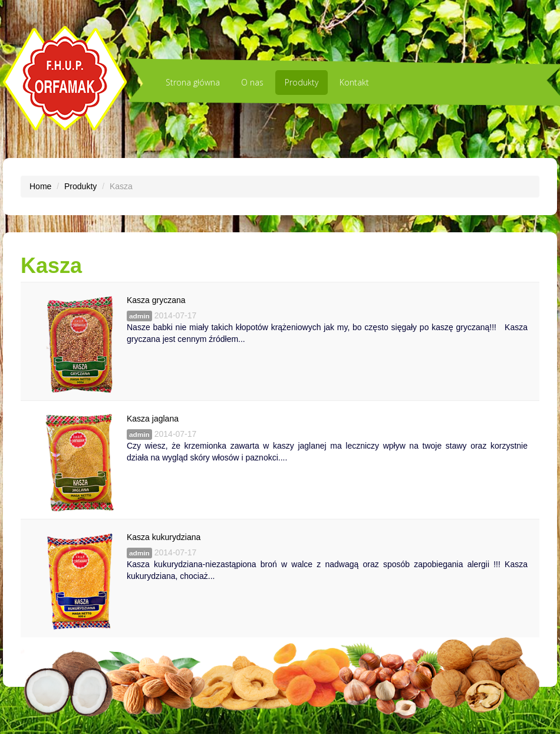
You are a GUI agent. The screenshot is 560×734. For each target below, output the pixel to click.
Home (40, 186)
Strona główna (193, 82)
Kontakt (354, 82)
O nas (252, 82)
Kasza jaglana (153, 419)
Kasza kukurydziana (164, 537)
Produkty (302, 82)
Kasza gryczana (156, 300)
